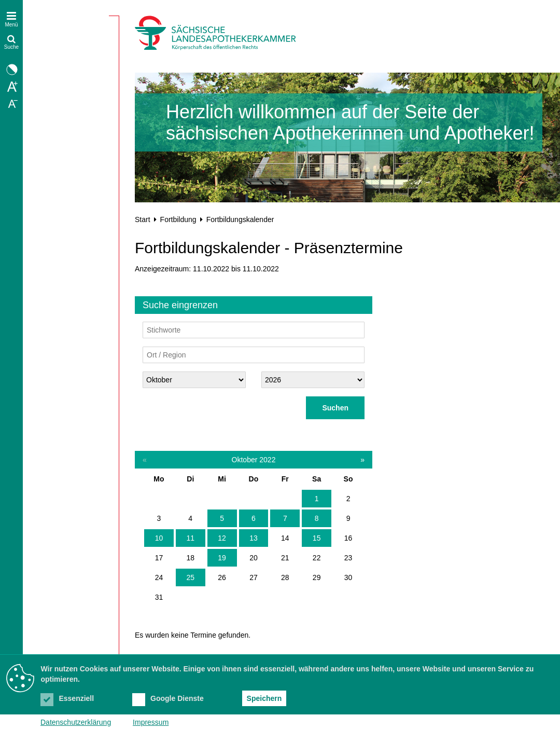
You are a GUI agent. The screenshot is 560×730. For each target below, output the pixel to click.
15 (317, 538)
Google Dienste (168, 698)
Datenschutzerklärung (76, 722)
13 (254, 538)
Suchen (335, 408)
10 (159, 538)
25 (190, 577)
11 (190, 538)
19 (222, 558)
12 (222, 538)
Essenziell (67, 698)
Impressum (151, 722)
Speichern (264, 698)
